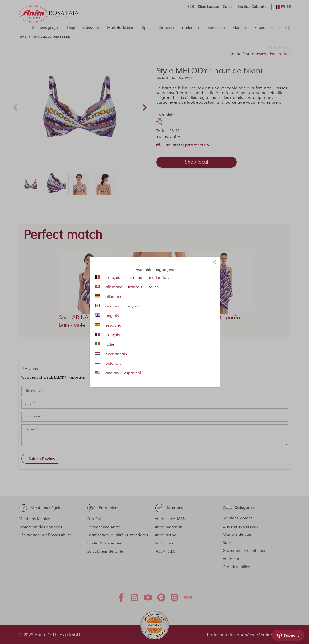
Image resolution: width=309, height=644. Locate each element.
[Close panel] (214, 262)
